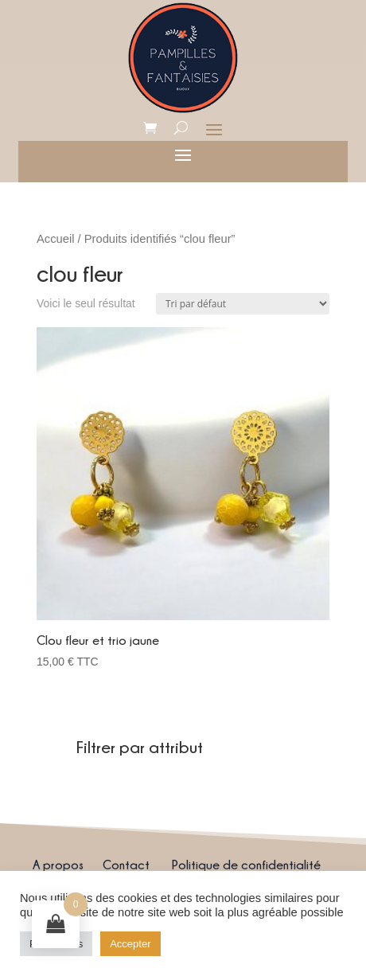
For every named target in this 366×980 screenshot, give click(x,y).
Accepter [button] (130, 944)
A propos (58, 865)
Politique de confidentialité (246, 865)
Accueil (55, 239)
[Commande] (243, 304)
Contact (126, 865)
